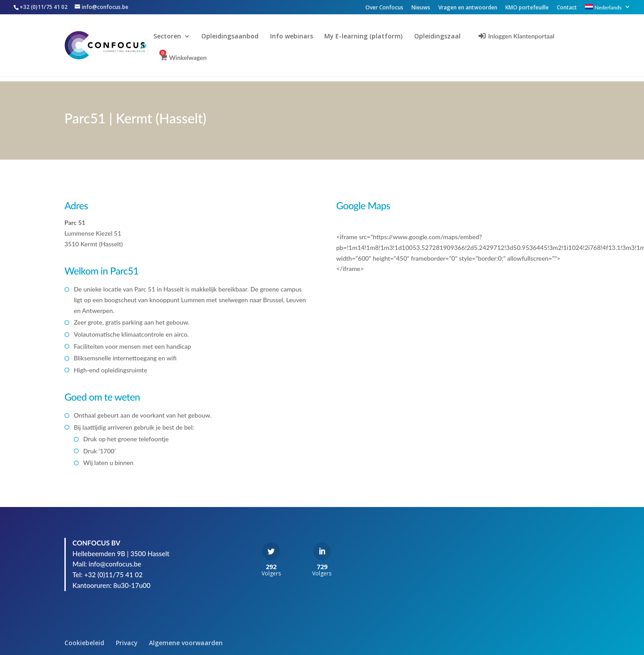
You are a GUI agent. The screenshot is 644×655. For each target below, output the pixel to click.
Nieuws (421, 8)
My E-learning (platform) (370, 37)
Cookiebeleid (84, 643)
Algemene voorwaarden (186, 643)
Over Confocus (384, 8)
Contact (567, 8)
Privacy (127, 643)
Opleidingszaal (444, 37)
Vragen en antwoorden (468, 8)
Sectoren (174, 37)
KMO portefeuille (527, 8)
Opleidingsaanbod (236, 37)
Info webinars (298, 37)
